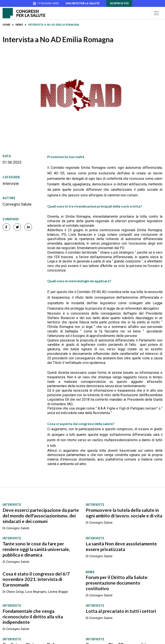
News (19, 25)
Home (6, 25)
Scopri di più (119, 3)
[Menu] (156, 13)
